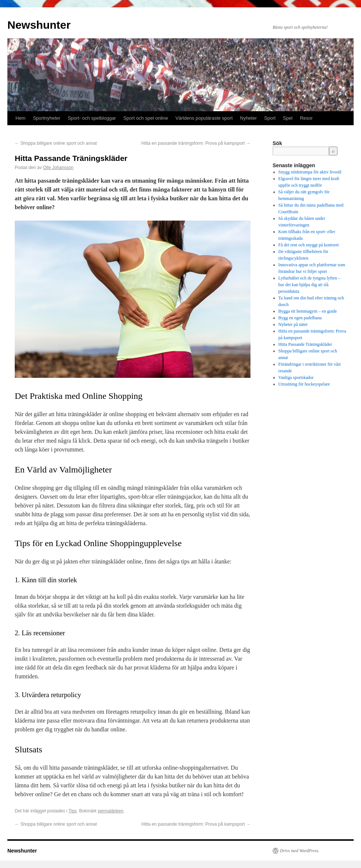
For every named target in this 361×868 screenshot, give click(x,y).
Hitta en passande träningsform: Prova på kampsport (196, 143)
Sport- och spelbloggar (92, 118)
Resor (306, 118)
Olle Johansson (58, 168)
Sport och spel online (146, 118)
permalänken (110, 811)
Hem (20, 118)
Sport (270, 118)
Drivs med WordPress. (300, 851)
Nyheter (249, 118)
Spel (288, 118)
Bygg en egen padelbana (300, 318)
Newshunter (39, 25)
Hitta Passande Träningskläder (305, 344)
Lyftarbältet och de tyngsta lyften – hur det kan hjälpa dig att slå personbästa (309, 285)
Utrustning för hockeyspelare (304, 384)
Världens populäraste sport (204, 118)
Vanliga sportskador (296, 377)
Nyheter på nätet (293, 324)
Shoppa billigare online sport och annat (56, 143)
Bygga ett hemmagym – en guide (308, 311)
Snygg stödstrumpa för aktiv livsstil (310, 172)
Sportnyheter (46, 118)
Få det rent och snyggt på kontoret (309, 245)
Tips (73, 811)
